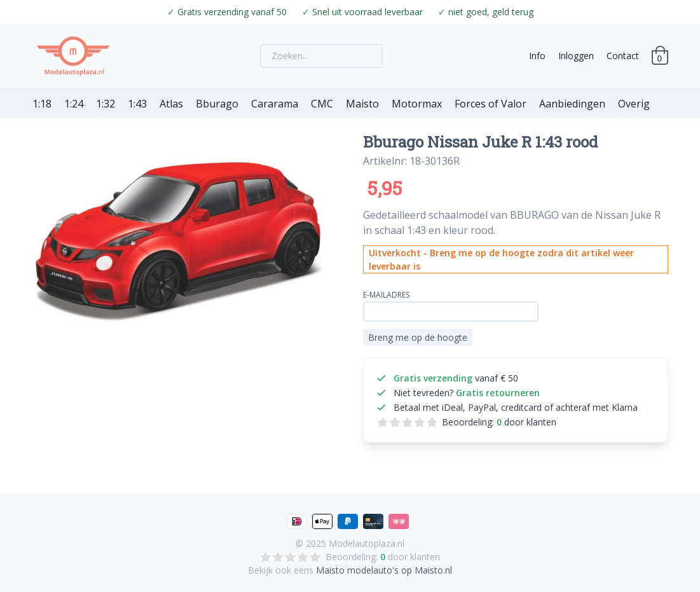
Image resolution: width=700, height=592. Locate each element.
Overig (634, 104)
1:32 (106, 104)
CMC (322, 104)
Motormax (417, 104)
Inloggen (576, 56)
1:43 (137, 104)
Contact (623, 56)
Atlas (171, 104)
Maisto (362, 104)
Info (537, 56)
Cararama (275, 104)
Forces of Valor (491, 104)
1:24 (74, 104)
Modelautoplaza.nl (367, 543)
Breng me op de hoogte (418, 337)
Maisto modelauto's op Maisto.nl (384, 570)
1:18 (42, 104)
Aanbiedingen (572, 104)
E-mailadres (386, 295)
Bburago (217, 104)
